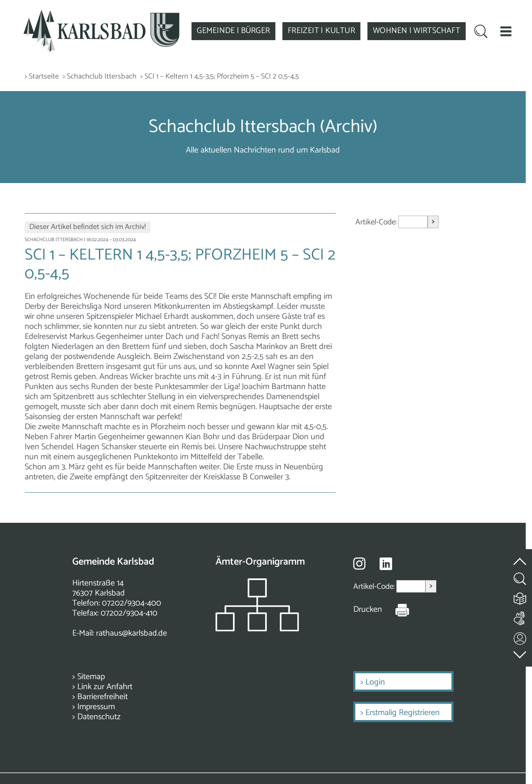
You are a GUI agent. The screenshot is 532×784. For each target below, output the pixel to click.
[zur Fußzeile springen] (520, 653)
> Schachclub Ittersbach (100, 77)
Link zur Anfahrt (105, 687)
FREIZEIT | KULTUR (321, 31)
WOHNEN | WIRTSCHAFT (417, 31)
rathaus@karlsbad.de (132, 633)
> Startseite (42, 77)
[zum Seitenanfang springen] (520, 557)
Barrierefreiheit (103, 697)
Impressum (96, 707)
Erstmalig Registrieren (403, 713)
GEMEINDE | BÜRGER (233, 31)
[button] (506, 31)
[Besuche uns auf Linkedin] (386, 564)
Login (375, 682)
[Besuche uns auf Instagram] (359, 563)
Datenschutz (99, 717)
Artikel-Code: (377, 222)
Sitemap (91, 677)
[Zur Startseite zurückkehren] (101, 14)
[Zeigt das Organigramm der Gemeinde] (257, 629)
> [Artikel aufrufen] (433, 222)
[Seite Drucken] (396, 610)
